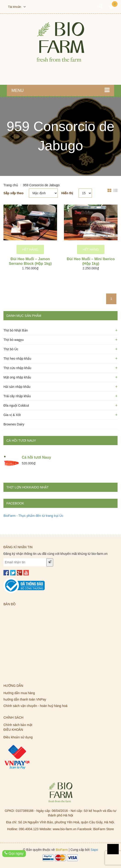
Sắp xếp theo (14, 193)
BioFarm (62, 850)
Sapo (94, 850)
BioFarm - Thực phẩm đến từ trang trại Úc (33, 516)
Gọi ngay (14, 853)
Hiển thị (67, 193)
